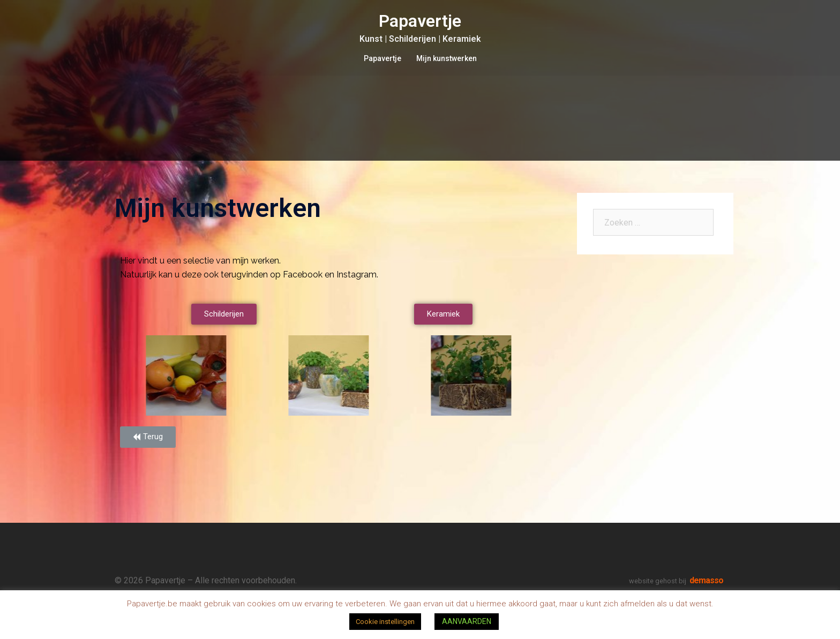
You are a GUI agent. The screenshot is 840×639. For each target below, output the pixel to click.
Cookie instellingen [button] (385, 622)
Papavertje (420, 21)
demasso (706, 580)
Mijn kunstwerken (447, 58)
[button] (224, 314)
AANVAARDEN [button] (467, 621)
